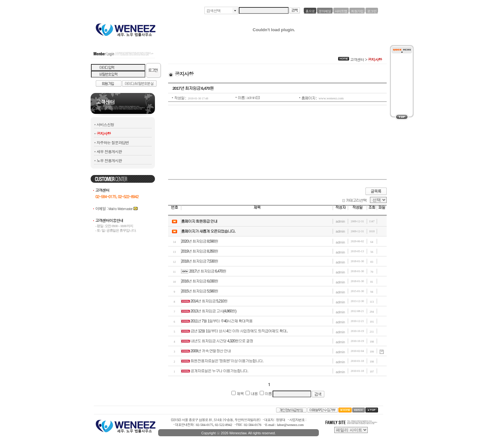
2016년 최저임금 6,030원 (200, 281)
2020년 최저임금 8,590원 (200, 241)
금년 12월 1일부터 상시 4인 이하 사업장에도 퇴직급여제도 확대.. (239, 331)
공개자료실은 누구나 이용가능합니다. (219, 371)
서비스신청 (105, 124)
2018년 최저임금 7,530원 (200, 261)
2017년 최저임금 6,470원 (208, 271)
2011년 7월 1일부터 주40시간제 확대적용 (222, 321)
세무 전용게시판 (109, 151)
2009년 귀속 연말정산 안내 (211, 351)
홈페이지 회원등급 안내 (199, 221)
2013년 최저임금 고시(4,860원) (213, 311)
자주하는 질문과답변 (113, 142)
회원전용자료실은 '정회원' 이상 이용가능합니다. (227, 361)
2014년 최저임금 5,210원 (209, 301)
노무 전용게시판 (109, 160)
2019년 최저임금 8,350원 (200, 251)
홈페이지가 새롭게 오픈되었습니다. (208, 231)
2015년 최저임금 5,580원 (200, 291)
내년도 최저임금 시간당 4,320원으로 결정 (222, 341)
